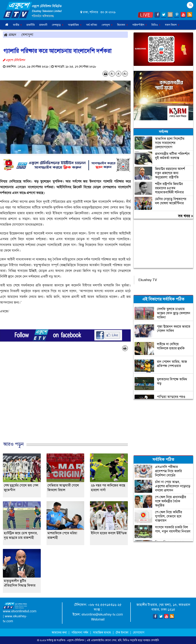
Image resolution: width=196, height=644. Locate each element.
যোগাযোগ (139, 632)
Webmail (98, 619)
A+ (125, 74)
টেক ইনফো (122, 632)
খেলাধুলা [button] (107, 25)
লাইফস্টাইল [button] (140, 25)
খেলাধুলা (27, 35)
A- (112, 74)
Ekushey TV (148, 280)
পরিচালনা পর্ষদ (80, 632)
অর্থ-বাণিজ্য (92, 25)
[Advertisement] (65, 400)
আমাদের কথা (60, 632)
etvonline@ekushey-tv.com (102, 614)
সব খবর (186, 216)
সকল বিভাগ (172, 25)
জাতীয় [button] (17, 25)
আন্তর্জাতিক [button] (75, 25)
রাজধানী (43, 25)
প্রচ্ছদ (10, 35)
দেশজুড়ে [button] (58, 25)
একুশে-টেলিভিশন (76, 640)
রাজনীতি (31, 25)
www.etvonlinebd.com (20, 611)
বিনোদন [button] (122, 25)
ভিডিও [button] (156, 25)
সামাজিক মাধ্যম (102, 632)
